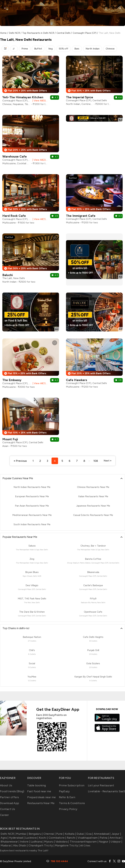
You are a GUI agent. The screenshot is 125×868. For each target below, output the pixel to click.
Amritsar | (116, 838)
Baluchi (8, 275)
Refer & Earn (67, 797)
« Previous (20, 461)
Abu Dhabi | (20, 845)
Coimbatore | (57, 838)
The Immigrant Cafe (81, 216)
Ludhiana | (37, 842)
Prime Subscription (72, 785)
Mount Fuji (10, 439)
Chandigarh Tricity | (41, 845)
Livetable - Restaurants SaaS (106, 791)
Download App (9, 803)
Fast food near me (39, 791)
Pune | (60, 834)
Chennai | (49, 834)
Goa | (89, 834)
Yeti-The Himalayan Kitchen (23, 97)
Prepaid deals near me (41, 797)
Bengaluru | (35, 834)
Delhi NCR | (8, 834)
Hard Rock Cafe (14, 216)
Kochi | (43, 838)
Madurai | (6, 845)
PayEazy (64, 791)
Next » (108, 461)
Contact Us (8, 809)
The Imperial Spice (80, 97)
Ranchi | (72, 838)
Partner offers (9, 797)
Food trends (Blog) (12, 791)
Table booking (37, 785)
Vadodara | (62, 842)
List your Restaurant (101, 785)
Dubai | (81, 834)
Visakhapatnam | (88, 838)
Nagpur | (104, 842)
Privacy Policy (68, 809)
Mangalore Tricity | (67, 845)
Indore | (25, 842)
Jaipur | (116, 834)
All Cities (85, 846)
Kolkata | (70, 834)
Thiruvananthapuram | (84, 842)
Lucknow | (31, 838)
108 (96, 461)
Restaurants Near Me (41, 803)
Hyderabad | (16, 838)
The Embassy (12, 380)
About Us (6, 785)
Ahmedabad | (102, 834)
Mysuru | (49, 842)
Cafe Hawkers (77, 380)
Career (5, 815)
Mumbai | (22, 834)
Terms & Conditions (72, 803)
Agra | (4, 838)
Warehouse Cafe (15, 156)
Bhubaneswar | (10, 842)
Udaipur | (116, 842)
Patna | (104, 838)
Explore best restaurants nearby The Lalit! (24, 851)
